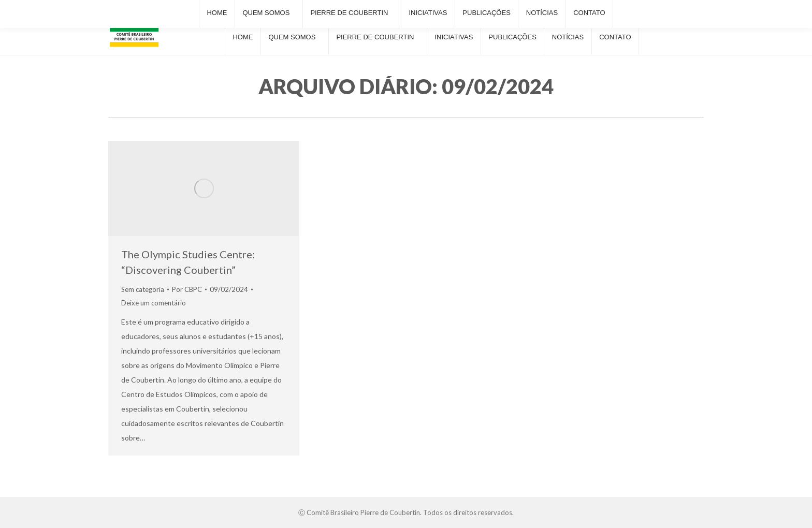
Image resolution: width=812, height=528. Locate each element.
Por (187, 289)
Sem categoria (143, 289)
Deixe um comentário (154, 303)
